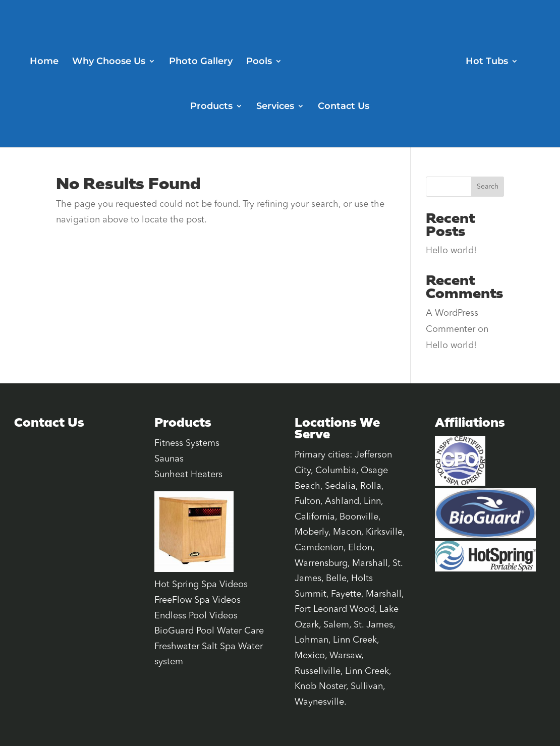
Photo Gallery (201, 62)
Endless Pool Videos (196, 616)
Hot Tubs (487, 62)
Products (211, 107)
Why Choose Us (109, 62)
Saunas (169, 459)
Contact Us (344, 107)
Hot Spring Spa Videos (201, 585)
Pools (259, 62)
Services (275, 107)
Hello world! (451, 251)
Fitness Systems (187, 443)
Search (488, 187)
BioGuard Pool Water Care (209, 631)
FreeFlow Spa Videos (198, 600)
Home (44, 62)
